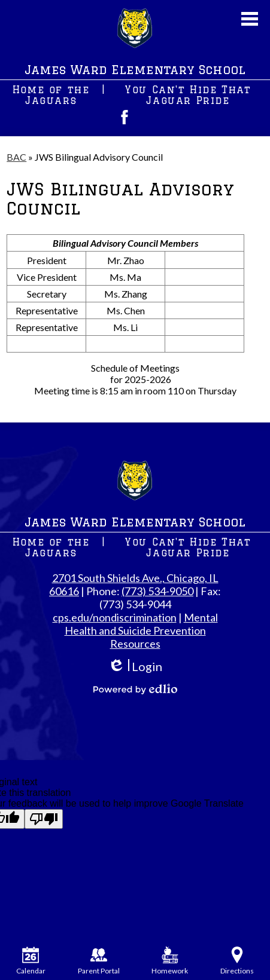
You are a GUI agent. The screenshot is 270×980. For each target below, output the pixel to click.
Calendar (31, 961)
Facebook (125, 117)
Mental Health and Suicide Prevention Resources (141, 630)
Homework (170, 961)
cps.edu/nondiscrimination (115, 617)
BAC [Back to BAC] (16, 157)
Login (135, 667)
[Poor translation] (44, 819)
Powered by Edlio (135, 689)
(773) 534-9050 (157, 591)
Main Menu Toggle (250, 19)
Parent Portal (99, 961)
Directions (237, 961)
